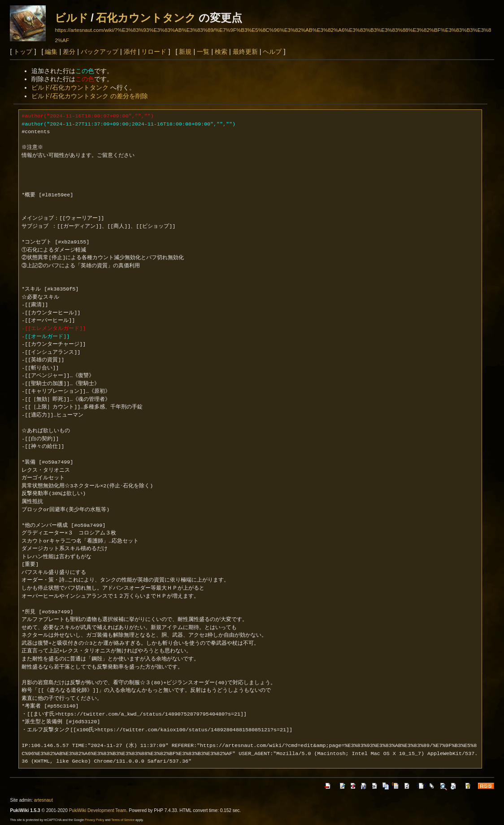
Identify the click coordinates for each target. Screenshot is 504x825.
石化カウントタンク (146, 18)
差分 (69, 52)
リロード (154, 52)
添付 (130, 52)
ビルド (72, 18)
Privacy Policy (95, 820)
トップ (23, 52)
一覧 (203, 52)
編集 (51, 52)
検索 (221, 52)
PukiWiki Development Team (98, 810)
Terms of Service (123, 820)
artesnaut (43, 800)
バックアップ (100, 52)
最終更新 (245, 52)
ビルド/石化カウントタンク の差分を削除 (90, 96)
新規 (185, 52)
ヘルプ (272, 52)
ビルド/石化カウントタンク (70, 87)
